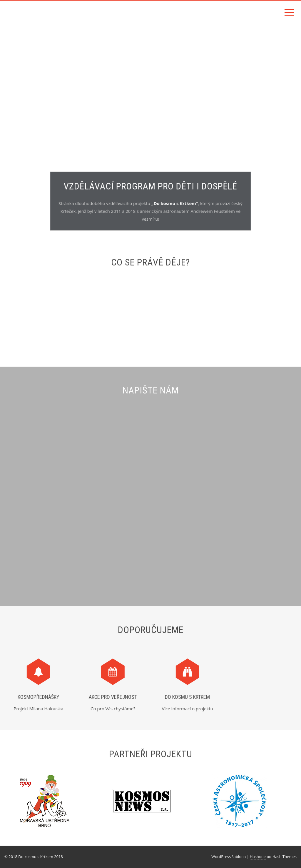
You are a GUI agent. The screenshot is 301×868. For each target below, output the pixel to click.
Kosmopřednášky (36, 697)
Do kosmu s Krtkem (174, 203)
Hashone (258, 857)
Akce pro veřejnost (111, 697)
